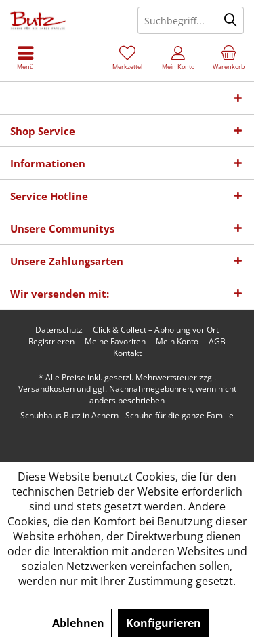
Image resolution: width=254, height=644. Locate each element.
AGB (217, 342)
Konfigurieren (164, 623)
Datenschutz (59, 330)
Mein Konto (177, 342)
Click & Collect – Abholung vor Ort (156, 330)
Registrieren (51, 342)
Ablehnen (78, 623)
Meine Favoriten (115, 342)
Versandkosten (46, 389)
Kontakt (127, 353)
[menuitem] (229, 58)
